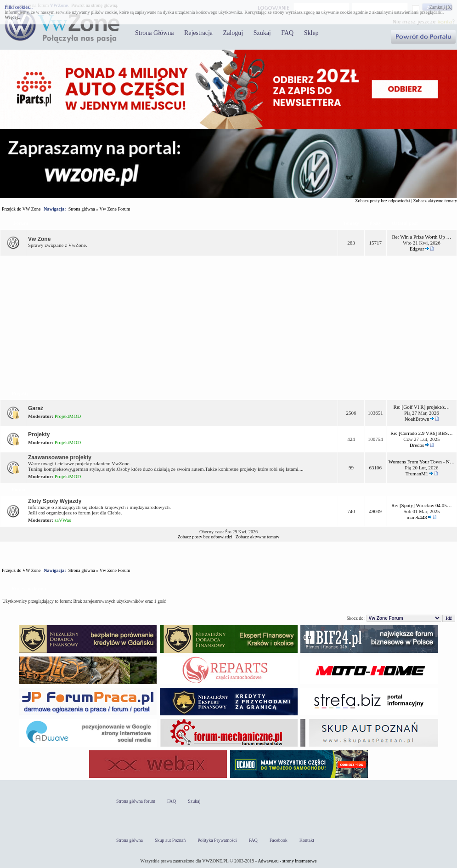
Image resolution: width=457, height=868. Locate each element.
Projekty (20, 393)
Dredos (417, 445)
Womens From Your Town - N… (422, 462)
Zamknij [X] (441, 7)
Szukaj (262, 33)
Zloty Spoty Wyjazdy (55, 501)
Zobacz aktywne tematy (435, 201)
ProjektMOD (68, 416)
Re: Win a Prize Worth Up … (421, 237)
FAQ (287, 33)
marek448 (417, 517)
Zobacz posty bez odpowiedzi (382, 201)
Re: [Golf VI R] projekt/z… (422, 407)
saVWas (63, 520)
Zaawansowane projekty (60, 457)
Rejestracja (198, 33)
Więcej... (13, 17)
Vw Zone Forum (115, 209)
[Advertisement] (228, 321)
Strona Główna (154, 33)
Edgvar (417, 249)
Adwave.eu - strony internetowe (287, 861)
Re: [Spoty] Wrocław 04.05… (422, 505)
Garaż (36, 408)
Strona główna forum (136, 801)
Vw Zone (39, 239)
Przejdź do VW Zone (21, 209)
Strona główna (82, 209)
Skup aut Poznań (170, 840)
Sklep (311, 33)
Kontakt (307, 840)
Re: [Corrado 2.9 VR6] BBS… (422, 433)
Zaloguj (233, 33)
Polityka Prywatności (217, 840)
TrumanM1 (417, 474)
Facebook (279, 840)
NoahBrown (417, 419)
